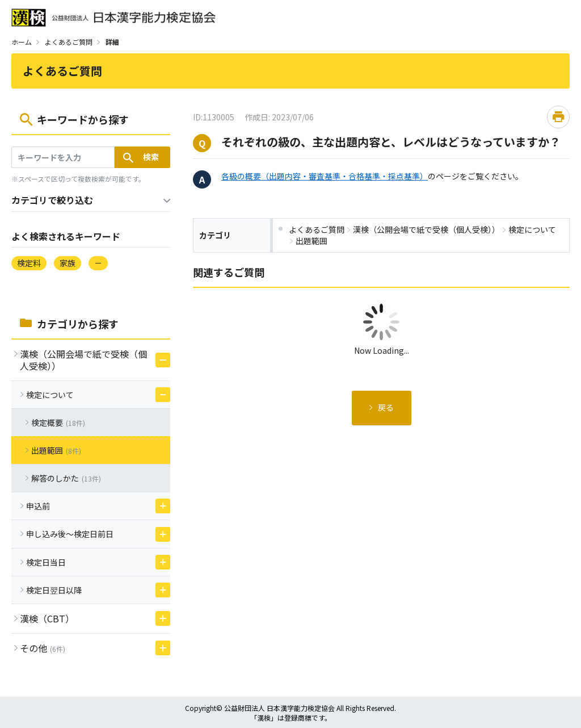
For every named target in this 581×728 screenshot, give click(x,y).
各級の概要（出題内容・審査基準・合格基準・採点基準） (325, 176)
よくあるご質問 (69, 42)
